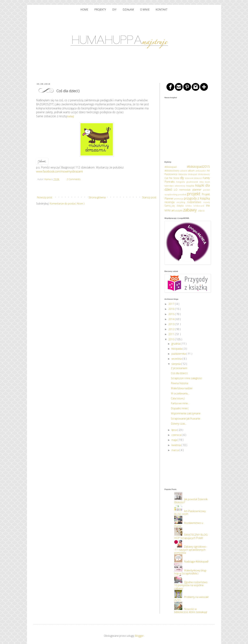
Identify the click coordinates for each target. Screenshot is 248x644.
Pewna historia (179, 383)
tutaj (71, 116)
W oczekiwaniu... (180, 393)
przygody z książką (197, 198)
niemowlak (186, 190)
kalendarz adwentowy (175, 186)
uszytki (179, 210)
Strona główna (97, 197)
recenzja (171, 202)
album (192, 171)
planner (198, 190)
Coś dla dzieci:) (179, 373)
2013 (172, 324)
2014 (172, 319)
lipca (174, 430)
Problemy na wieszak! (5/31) (191, 599)
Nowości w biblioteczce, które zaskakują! (191, 610)
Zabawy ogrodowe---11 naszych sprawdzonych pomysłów (191, 550)
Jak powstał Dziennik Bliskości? (191, 501)
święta (181, 206)
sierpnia (176, 364)
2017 (172, 304)
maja (175, 440)
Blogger (139, 636)
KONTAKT (162, 10)
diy (182, 178)
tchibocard (200, 206)
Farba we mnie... (180, 403)
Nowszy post (44, 197)
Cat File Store (172, 178)
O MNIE (145, 10)
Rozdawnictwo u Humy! (189, 524)
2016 (172, 309)
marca (175, 450)
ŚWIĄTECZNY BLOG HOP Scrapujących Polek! (191, 536)
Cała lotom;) (178, 398)
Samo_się (171, 206)
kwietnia (176, 445)
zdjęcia (201, 211)
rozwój (207, 202)
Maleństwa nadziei (182, 388)
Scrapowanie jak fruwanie (186, 419)
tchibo (190, 206)
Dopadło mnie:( (180, 408)
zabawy (190, 210)
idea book (205, 182)
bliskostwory (204, 174)
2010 (172, 339)
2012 (172, 329)
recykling (182, 202)
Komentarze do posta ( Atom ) (67, 203)
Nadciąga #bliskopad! (196, 561)
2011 (172, 334)
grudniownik (193, 182)
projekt (194, 194)
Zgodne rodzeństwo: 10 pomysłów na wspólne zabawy (191, 585)
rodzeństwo (195, 202)
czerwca (177, 435)
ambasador (201, 171)
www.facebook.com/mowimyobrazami (59, 171)
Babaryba (183, 174)
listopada (177, 349)
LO (177, 190)
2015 (172, 314)
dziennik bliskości (194, 178)
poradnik (182, 194)
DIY (114, 10)
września (177, 359)
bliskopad (193, 174)
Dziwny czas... (179, 424)
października (179, 354)
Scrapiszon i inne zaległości (186, 378)
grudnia (176, 344)
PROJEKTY (100, 10)
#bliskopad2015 (198, 167)
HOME (84, 10)
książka (191, 186)
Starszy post (149, 197)
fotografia (181, 182)
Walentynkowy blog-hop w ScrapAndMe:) (190, 572)
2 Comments (74, 179)
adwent (184, 171)
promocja (179, 199)
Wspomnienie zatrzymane (186, 413)
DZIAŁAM (128, 10)
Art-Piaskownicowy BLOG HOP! (190, 513)
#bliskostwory (172, 171)
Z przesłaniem (179, 368)
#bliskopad (176, 167)
